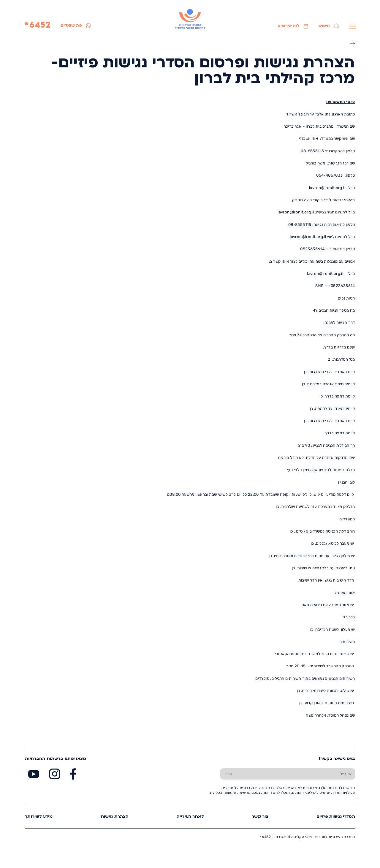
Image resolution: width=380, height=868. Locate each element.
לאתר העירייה (190, 817)
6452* (37, 26)
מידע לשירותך (39, 817)
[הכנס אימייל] (296, 774)
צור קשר (260, 817)
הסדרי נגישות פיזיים (336, 817)
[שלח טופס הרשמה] (229, 774)
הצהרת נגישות (115, 817)
